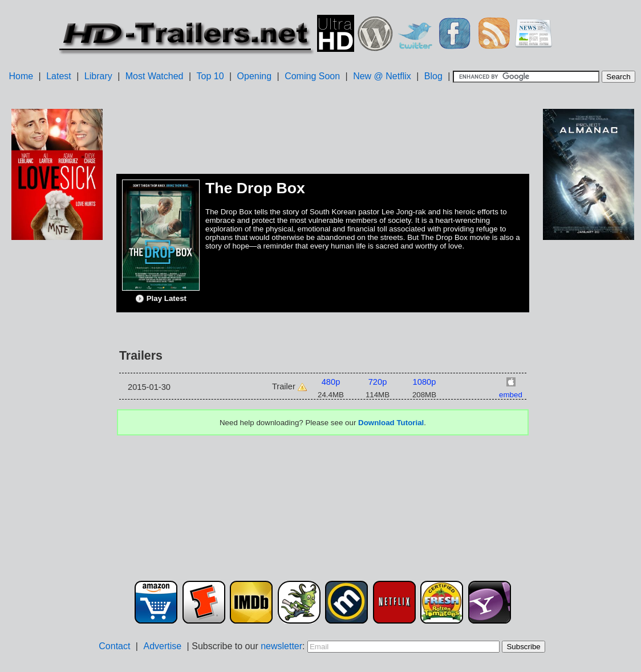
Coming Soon (312, 76)
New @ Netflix (382, 76)
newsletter (281, 646)
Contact (114, 646)
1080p (425, 382)
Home (21, 76)
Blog (433, 76)
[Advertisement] (57, 422)
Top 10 (210, 76)
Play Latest (161, 299)
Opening (255, 76)
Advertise (162, 646)
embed (511, 395)
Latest (59, 76)
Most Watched (155, 76)
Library (98, 76)
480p (331, 382)
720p (378, 382)
